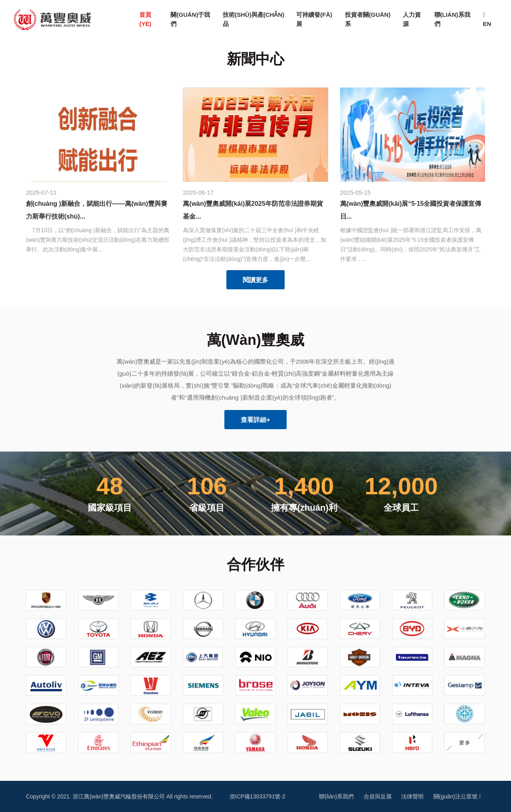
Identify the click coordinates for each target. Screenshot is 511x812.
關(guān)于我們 (190, 19)
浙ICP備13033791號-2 (257, 796)
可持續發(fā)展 (314, 19)
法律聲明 (412, 796)
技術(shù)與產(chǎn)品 (254, 19)
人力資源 (412, 19)
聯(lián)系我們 (452, 19)
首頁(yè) (151, 19)
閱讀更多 (255, 280)
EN (487, 20)
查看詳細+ (255, 420)
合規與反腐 (378, 796)
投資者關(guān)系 (368, 19)
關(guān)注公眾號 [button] (457, 796)
